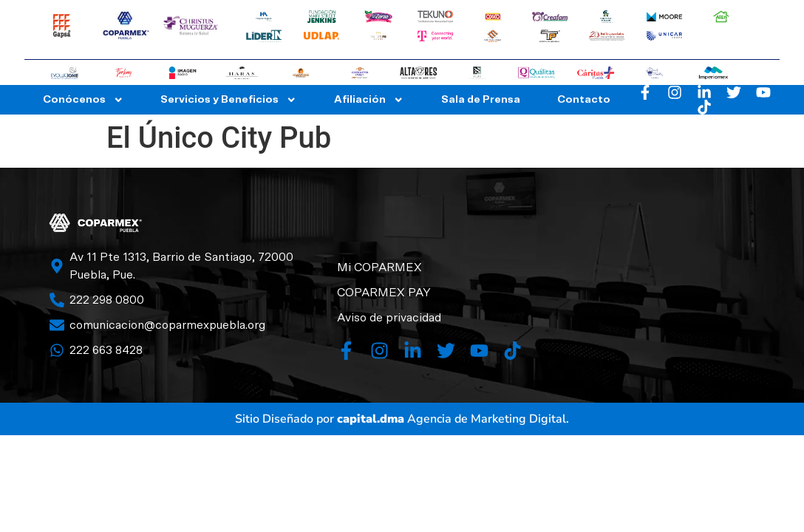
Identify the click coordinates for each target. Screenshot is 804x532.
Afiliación (369, 100)
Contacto (584, 99)
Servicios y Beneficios (228, 100)
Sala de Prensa (481, 99)
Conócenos (83, 100)
